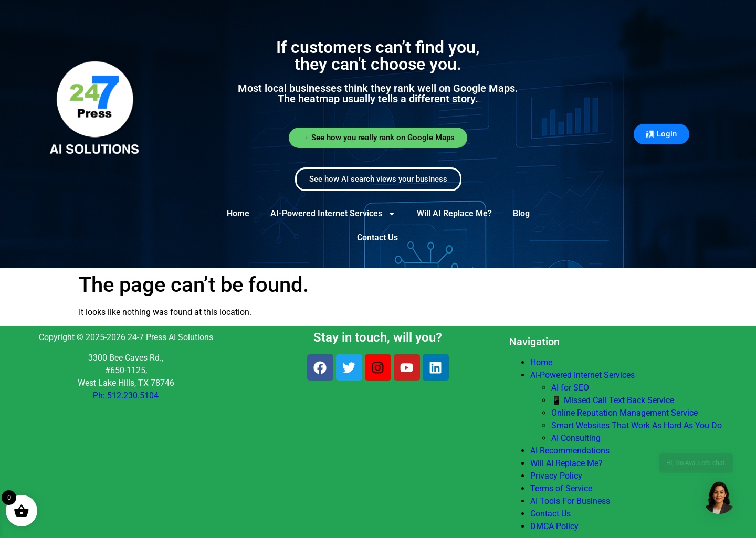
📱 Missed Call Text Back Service (613, 400)
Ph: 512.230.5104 (126, 395)
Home (238, 213)
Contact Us (377, 238)
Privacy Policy (556, 476)
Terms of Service (561, 488)
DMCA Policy (554, 526)
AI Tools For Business (570, 501)
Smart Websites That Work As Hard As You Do (637, 425)
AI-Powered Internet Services (333, 214)
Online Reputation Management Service (624, 413)
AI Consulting (576, 438)
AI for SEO (570, 388)
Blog (521, 213)
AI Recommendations (570, 451)
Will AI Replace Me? (454, 213)
